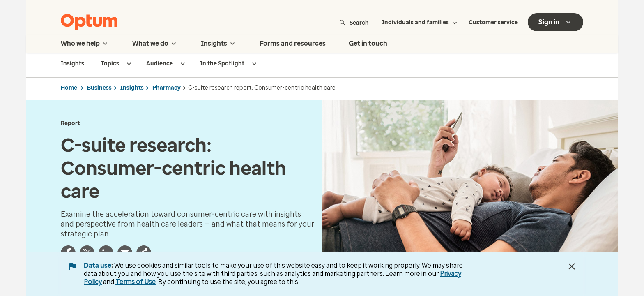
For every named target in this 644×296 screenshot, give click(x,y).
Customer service (493, 22)
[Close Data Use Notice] (572, 266)
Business (99, 88)
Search (354, 22)
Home (69, 88)
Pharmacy (167, 88)
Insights (132, 88)
